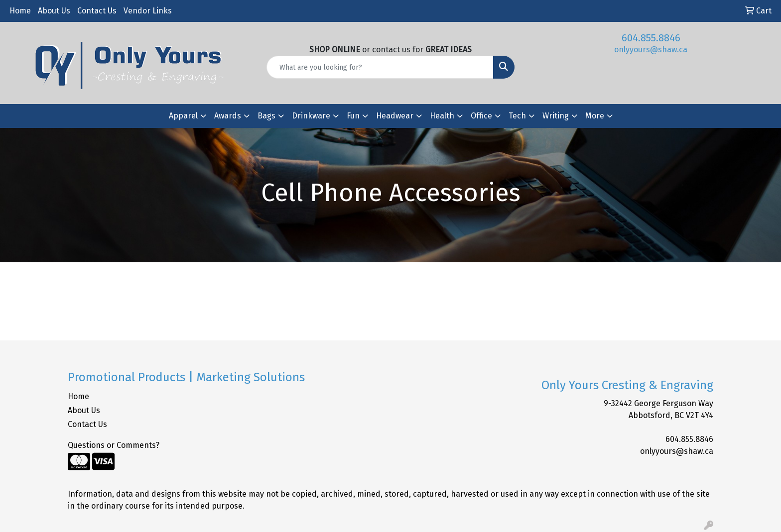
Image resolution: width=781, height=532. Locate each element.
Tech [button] (517, 116)
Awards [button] (228, 116)
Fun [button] (353, 116)
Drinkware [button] (311, 116)
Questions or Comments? (114, 445)
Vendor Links (148, 11)
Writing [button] (556, 116)
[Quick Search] (380, 67)
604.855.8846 (651, 38)
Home (20, 11)
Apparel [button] (183, 116)
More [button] (595, 116)
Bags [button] (266, 116)
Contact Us (97, 11)
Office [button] (481, 116)
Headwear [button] (395, 116)
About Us (54, 11)
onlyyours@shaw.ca (651, 50)
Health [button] (442, 116)
